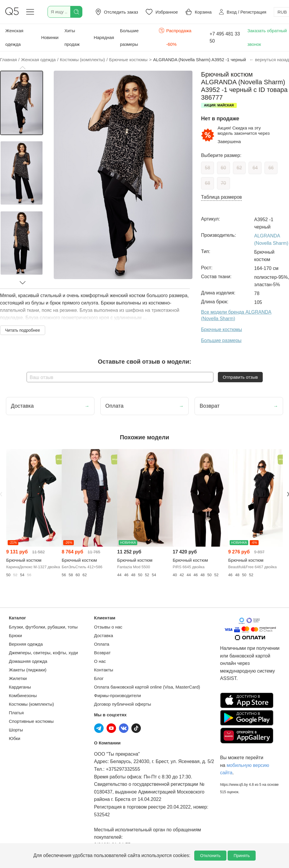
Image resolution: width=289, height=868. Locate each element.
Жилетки (18, 678)
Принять (242, 856)
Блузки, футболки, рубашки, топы (43, 627)
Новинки (50, 37)
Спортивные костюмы (31, 721)
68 (208, 183)
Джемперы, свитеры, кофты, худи (43, 653)
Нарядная (104, 37)
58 (208, 168)
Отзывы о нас (108, 627)
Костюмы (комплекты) (31, 704)
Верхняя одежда (26, 644)
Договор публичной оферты (123, 704)
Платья (16, 713)
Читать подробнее (23, 330)
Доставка (104, 635)
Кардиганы (20, 687)
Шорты (16, 730)
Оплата (102, 644)
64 (255, 168)
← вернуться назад (269, 60)
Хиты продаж (72, 37)
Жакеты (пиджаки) (28, 670)
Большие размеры (129, 37)
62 (239, 168)
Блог (99, 678)
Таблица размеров (221, 197)
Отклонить (210, 856)
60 (223, 168)
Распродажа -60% (175, 37)
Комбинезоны (23, 695)
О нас (100, 661)
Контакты (104, 670)
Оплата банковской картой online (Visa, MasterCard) (147, 687)
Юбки (15, 738)
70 (223, 183)
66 (271, 168)
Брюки (15, 635)
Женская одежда (14, 37)
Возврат (102, 653)
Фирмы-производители (118, 695)
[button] (22, 68)
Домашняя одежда (28, 661)
